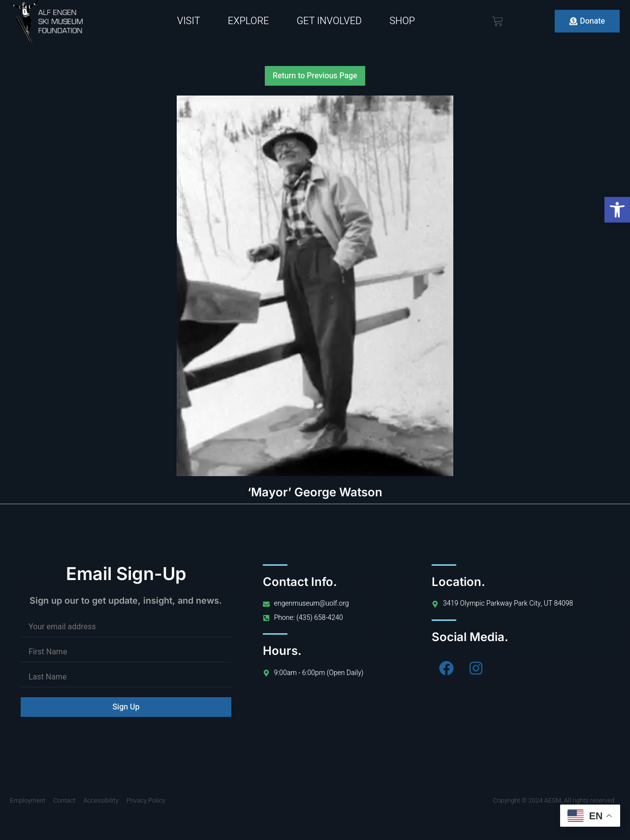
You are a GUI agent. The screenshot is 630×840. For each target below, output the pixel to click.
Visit (189, 21)
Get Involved (329, 21)
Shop (402, 21)
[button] (617, 210)
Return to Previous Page (315, 76)
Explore (249, 21)
